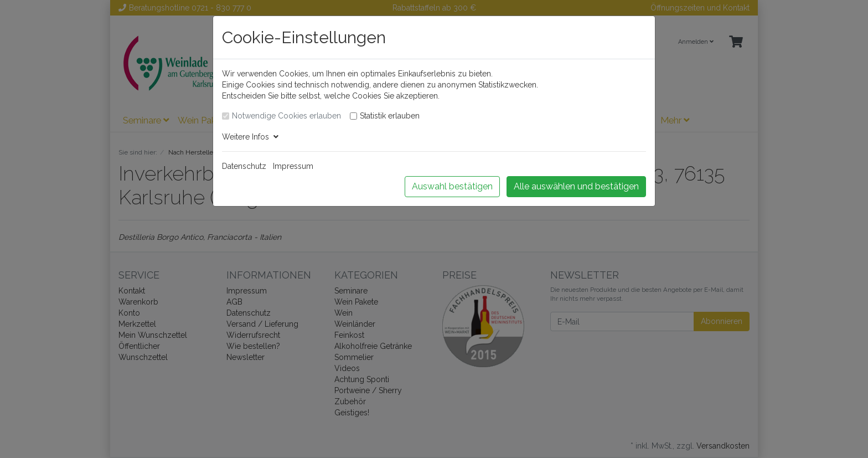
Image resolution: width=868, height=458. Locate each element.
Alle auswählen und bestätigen (576, 186)
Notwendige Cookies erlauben (286, 116)
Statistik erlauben (390, 116)
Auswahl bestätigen (452, 186)
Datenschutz (244, 166)
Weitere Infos (250, 137)
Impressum (293, 166)
